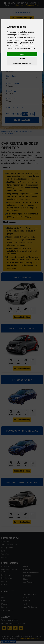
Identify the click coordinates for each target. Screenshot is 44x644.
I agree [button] (22, 54)
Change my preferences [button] (22, 63)
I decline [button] (22, 59)
